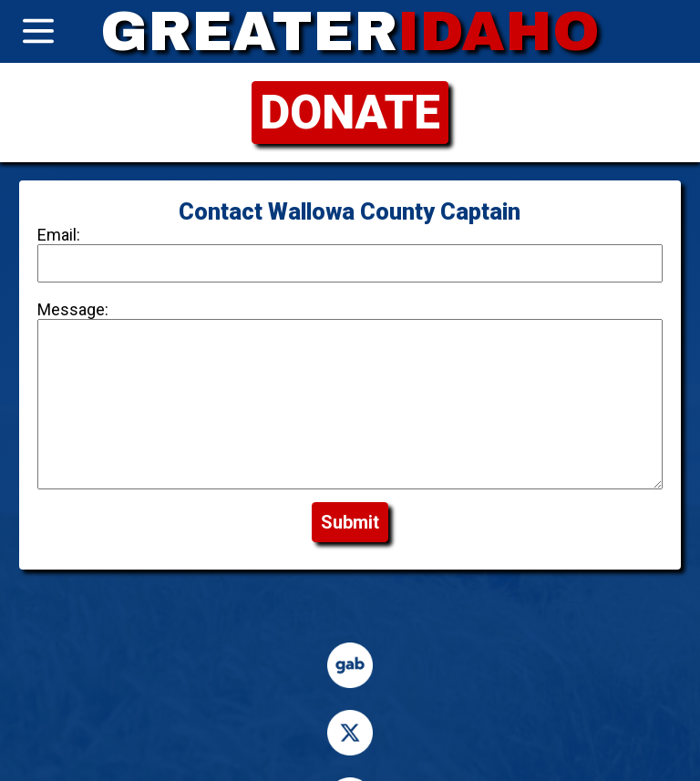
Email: (63, 235)
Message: (77, 309)
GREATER (350, 31)
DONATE (350, 113)
